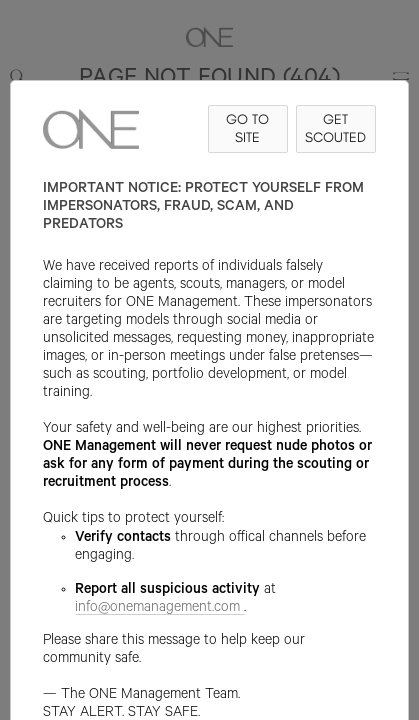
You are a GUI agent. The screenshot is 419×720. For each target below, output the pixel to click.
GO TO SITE (247, 128)
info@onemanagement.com (159, 609)
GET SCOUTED (335, 128)
